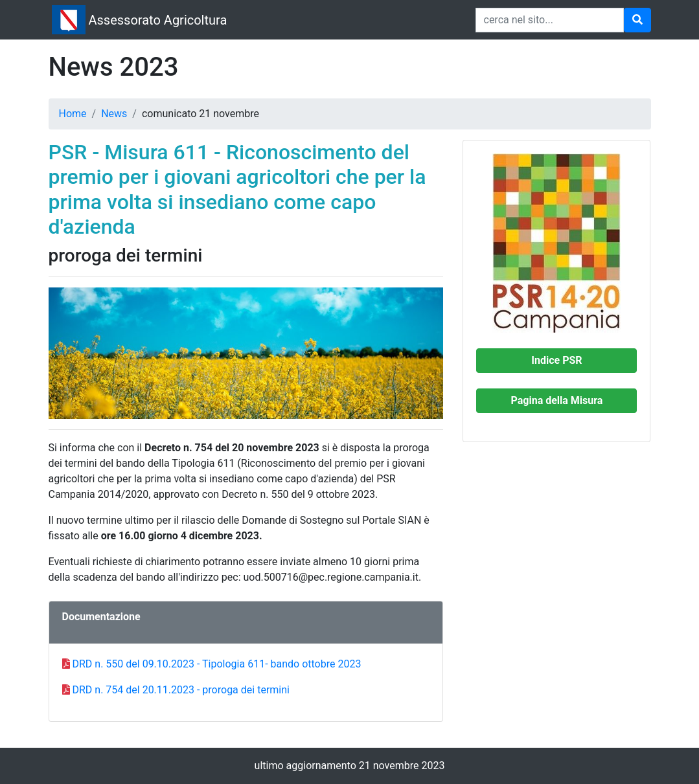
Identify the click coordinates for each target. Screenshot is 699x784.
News (114, 114)
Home (73, 114)
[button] (556, 361)
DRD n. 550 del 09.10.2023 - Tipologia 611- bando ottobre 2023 (216, 664)
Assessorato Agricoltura (158, 20)
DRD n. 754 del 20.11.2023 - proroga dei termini (180, 690)
